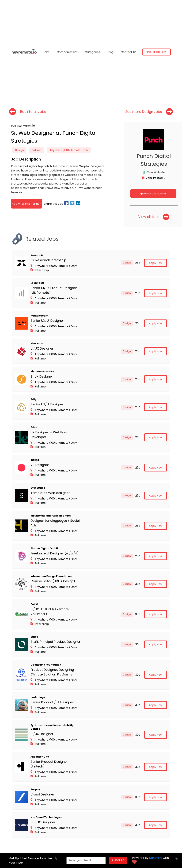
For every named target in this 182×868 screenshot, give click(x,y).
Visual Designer (42, 794)
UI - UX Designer (43, 822)
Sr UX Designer (42, 376)
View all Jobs (149, 217)
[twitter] (73, 204)
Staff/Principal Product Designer (55, 642)
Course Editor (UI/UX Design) (53, 581)
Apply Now (156, 263)
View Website (156, 172)
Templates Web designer (50, 493)
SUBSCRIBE (118, 860)
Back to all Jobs (33, 112)
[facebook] (67, 204)
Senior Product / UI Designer (52, 702)
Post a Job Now (156, 52)
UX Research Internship (48, 260)
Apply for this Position (153, 193)
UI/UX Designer (42, 348)
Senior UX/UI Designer (47, 321)
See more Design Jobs (144, 112)
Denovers (156, 858)
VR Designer (40, 465)
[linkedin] (79, 204)
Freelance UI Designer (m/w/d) (55, 553)
